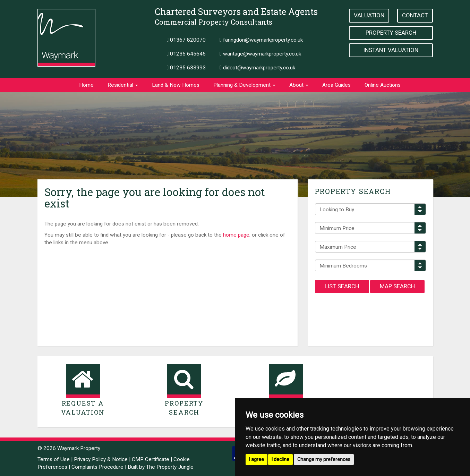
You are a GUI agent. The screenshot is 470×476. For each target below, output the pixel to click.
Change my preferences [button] (324, 459)
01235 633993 (186, 68)
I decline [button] (280, 459)
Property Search (391, 33)
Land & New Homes (176, 85)
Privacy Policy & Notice (101, 459)
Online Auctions (383, 85)
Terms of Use (54, 459)
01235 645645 (186, 54)
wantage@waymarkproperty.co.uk (260, 54)
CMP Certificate (151, 459)
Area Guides (336, 85)
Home (86, 85)
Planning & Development (244, 85)
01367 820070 (186, 40)
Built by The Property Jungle (161, 467)
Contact (415, 15)
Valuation (369, 15)
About (299, 85)
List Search (342, 286)
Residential (123, 85)
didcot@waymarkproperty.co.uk (257, 68)
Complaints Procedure (97, 467)
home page (236, 235)
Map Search (397, 286)
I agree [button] (257, 459)
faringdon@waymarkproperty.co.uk (261, 40)
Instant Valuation (391, 50)
